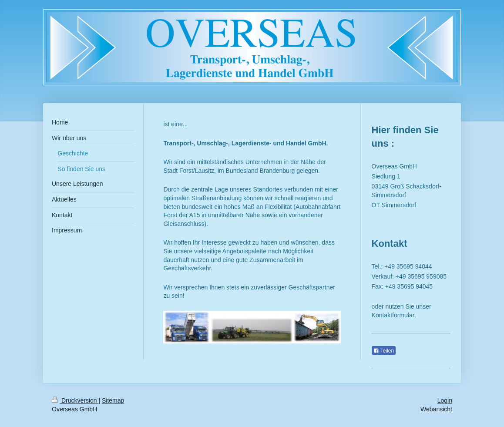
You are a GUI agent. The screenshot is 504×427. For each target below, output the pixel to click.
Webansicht (436, 409)
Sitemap (113, 400)
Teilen (384, 351)
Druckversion (75, 400)
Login (445, 400)
